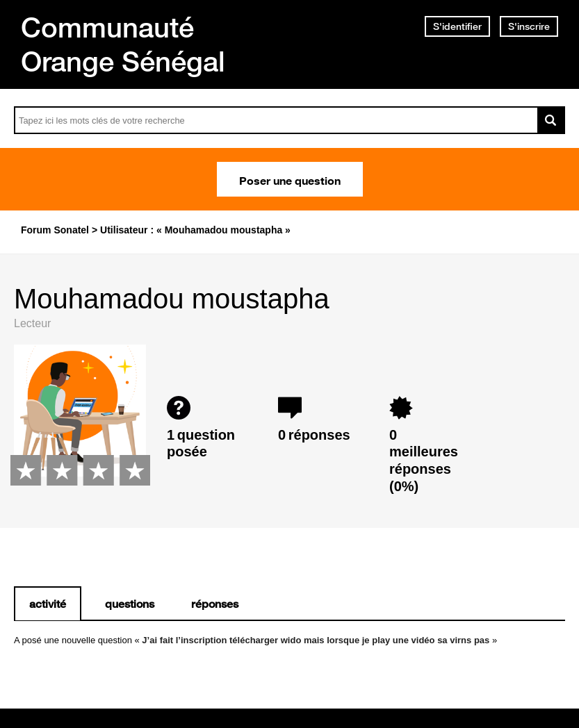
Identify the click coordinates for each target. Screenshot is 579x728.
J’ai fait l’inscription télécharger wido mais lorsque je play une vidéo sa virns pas (316, 640)
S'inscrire (529, 26)
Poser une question (290, 179)
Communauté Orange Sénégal (123, 44)
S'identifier (457, 26)
